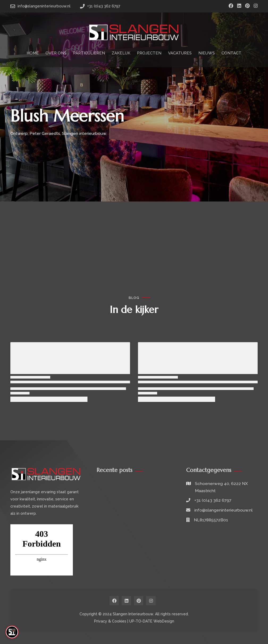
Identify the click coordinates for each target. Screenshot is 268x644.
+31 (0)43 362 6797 (213, 500)
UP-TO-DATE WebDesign (152, 621)
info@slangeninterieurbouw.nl (223, 510)
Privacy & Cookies (110, 621)
